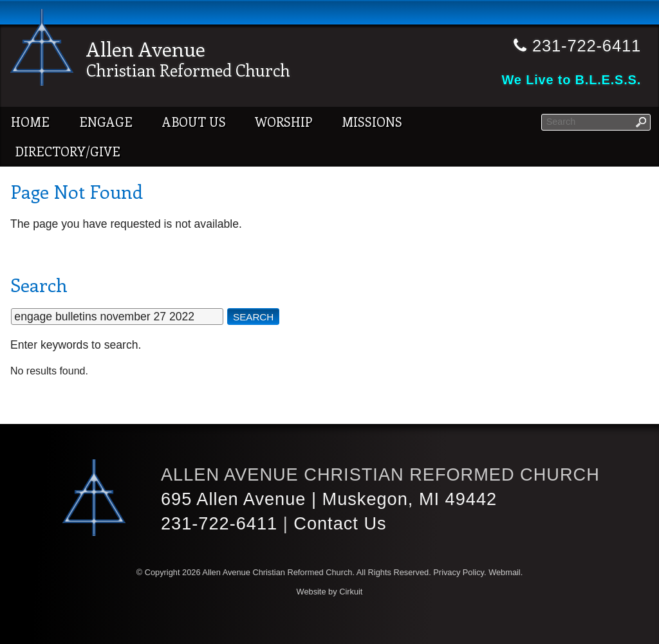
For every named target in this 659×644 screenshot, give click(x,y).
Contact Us (340, 523)
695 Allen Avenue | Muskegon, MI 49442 (330, 499)
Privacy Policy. (459, 572)
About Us (194, 122)
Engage (106, 122)
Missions (372, 122)
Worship (283, 122)
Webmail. (506, 572)
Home (30, 122)
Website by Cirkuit (330, 592)
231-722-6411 (220, 523)
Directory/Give (68, 151)
